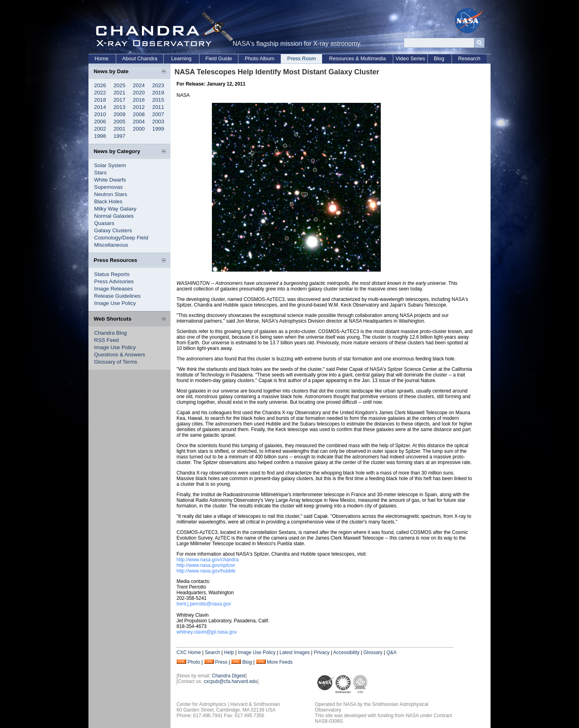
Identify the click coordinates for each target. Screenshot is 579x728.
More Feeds (280, 662)
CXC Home (189, 652)
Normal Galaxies (114, 216)
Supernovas (108, 187)
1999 (158, 129)
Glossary (373, 652)
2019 (158, 93)
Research (469, 58)
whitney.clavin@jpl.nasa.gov (207, 632)
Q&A (391, 652)
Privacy (321, 652)
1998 (100, 136)
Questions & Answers (120, 355)
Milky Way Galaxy (115, 209)
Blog (439, 58)
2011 (158, 107)
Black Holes (108, 201)
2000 (139, 129)
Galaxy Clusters (113, 230)
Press (221, 662)
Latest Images (295, 652)
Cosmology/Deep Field (121, 238)
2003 (158, 122)
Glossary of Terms (116, 362)
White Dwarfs (110, 180)
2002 (100, 129)
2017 (119, 100)
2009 (119, 114)
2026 (100, 85)
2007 (158, 114)
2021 (119, 93)
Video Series (410, 58)
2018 (100, 100)
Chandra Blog (111, 333)
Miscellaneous (111, 245)
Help (229, 652)
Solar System (110, 165)
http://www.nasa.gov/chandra (207, 560)
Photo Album (260, 58)
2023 (158, 85)
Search (212, 652)
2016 (139, 100)
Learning (182, 58)
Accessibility (346, 652)
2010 (100, 114)
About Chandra (140, 58)
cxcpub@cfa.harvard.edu (230, 681)
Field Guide (219, 58)
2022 (100, 93)
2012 (139, 107)
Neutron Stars (111, 194)
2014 (100, 107)
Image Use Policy (115, 303)
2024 (139, 85)
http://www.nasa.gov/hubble (206, 571)
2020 (139, 93)
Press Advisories (114, 281)
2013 (119, 107)
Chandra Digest (229, 676)
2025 (119, 85)
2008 (139, 114)
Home (102, 58)
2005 (119, 122)
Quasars (104, 223)
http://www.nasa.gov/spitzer (206, 565)
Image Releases (113, 289)
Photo (194, 662)
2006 (100, 122)
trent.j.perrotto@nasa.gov (204, 604)
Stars (100, 173)
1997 (119, 136)
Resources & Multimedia (358, 58)
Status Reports (112, 274)
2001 (119, 129)
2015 (158, 100)
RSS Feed (107, 340)
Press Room (302, 58)
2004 (139, 122)
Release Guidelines (117, 296)
